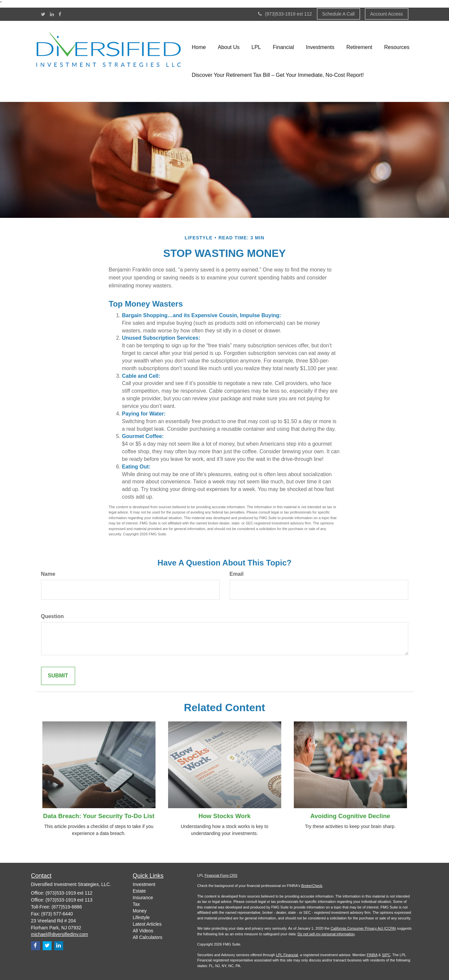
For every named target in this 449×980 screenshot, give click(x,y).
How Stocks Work (225, 816)
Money (140, 911)
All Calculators (147, 937)
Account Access (387, 14)
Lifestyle (141, 917)
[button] (229, 47)
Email (237, 574)
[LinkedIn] (52, 14)
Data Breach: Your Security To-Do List (99, 816)
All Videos (143, 931)
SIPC (386, 955)
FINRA (372, 955)
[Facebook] (60, 14)
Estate (139, 891)
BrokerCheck (312, 886)
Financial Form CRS (221, 875)
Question (52, 616)
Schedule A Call (338, 14)
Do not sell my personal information (326, 934)
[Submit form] (58, 676)
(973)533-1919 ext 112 (285, 14)
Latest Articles (147, 924)
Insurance (143, 898)
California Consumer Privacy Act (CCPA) (363, 928)
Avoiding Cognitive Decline (350, 816)
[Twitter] (43, 14)
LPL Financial (287, 955)
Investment (144, 884)
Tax (136, 904)
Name (48, 574)
